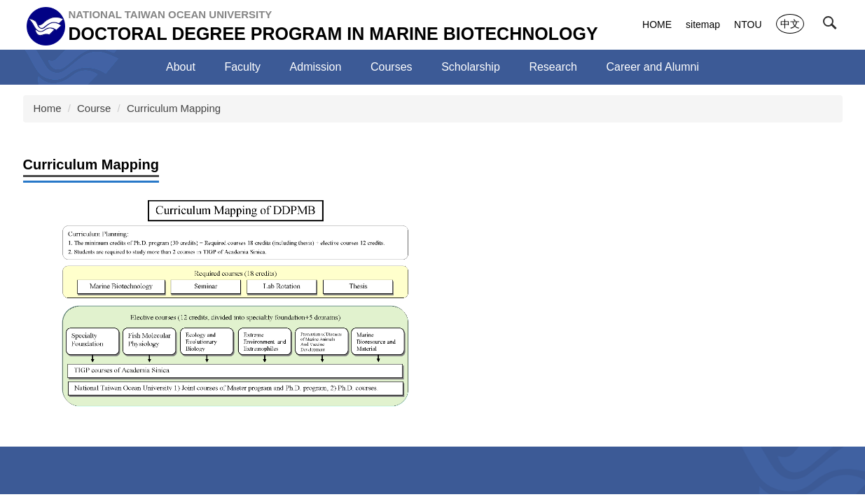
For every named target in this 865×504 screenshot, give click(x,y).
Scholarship (471, 67)
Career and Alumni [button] (652, 67)
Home (48, 108)
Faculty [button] (242, 67)
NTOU (748, 24)
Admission (316, 67)
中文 (790, 24)
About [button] (181, 67)
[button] (833, 26)
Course (94, 108)
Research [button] (553, 67)
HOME (657, 24)
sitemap (703, 24)
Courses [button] (392, 67)
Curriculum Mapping (174, 108)
